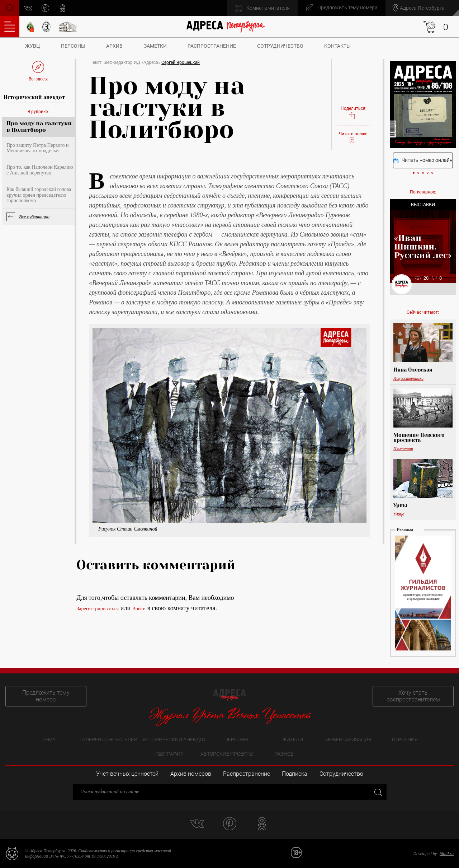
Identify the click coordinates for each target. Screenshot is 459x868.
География (169, 754)
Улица (399, 514)
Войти (139, 609)
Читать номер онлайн (423, 160)
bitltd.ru (447, 854)
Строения (405, 739)
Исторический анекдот (174, 739)
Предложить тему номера (46, 696)
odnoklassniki (63, 8)
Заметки (155, 46)
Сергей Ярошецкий (181, 62)
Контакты (337, 46)
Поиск (10, 7)
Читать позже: (354, 138)
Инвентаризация (349, 739)
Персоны (73, 46)
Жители (293, 739)
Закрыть (377, 792)
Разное (284, 754)
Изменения (403, 449)
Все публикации (34, 217)
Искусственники (408, 378)
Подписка (295, 774)
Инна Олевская (413, 370)
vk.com (28, 8)
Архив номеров (191, 774)
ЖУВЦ (32, 46)
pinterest (45, 8)
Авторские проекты (227, 754)
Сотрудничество (280, 46)
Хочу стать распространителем (413, 696)
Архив (114, 46)
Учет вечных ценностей (127, 774)
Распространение (212, 46)
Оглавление (10, 27)
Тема (49, 739)
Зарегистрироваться (98, 609)
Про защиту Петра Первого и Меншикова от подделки (38, 148)
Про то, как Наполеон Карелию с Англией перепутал (40, 170)
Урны (400, 505)
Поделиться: (354, 113)
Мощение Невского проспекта (419, 438)
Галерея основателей (108, 739)
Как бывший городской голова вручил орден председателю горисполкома (39, 195)
